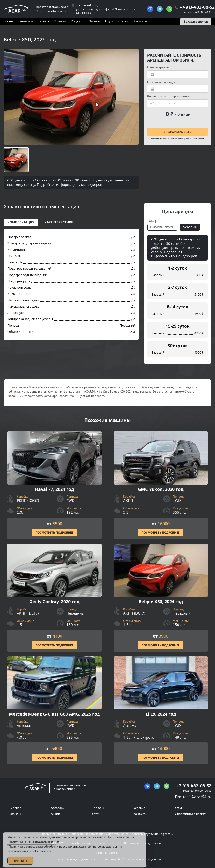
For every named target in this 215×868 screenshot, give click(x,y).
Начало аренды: (159, 67)
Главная (9, 21)
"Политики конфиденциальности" (32, 847)
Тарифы (44, 21)
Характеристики (59, 222)
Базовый (190, 227)
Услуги (76, 21)
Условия (60, 21)
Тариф (152, 221)
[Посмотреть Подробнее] (54, 485)
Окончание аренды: (161, 82)
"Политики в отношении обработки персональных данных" (50, 852)
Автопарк (27, 21)
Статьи (123, 21)
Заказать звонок (196, 22)
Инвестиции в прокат (190, 814)
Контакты (140, 21)
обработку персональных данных (190, 138)
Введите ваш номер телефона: (169, 96)
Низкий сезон (162, 227)
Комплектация (21, 222)
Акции (109, 21)
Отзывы (94, 21)
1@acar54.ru (200, 797)
